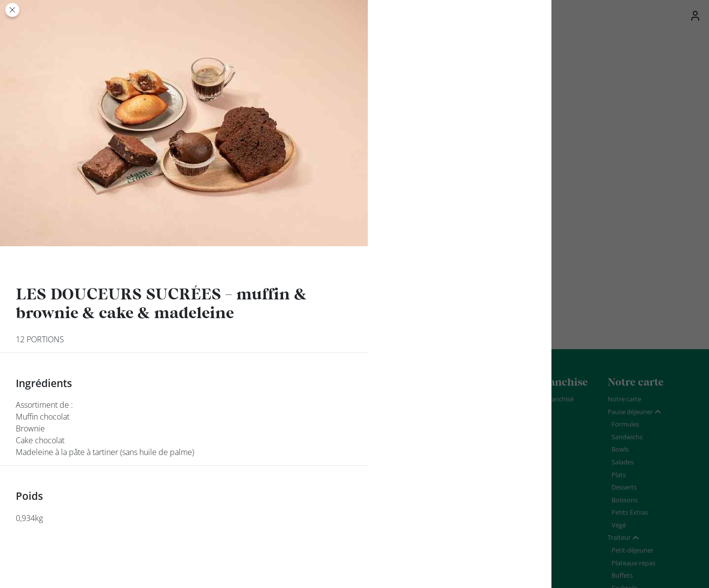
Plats (619, 475)
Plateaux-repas (633, 563)
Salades (623, 462)
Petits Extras (630, 512)
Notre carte (624, 399)
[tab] (635, 412)
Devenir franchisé (548, 399)
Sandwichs (627, 437)
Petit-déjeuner (632, 550)
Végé (619, 525)
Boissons (625, 500)
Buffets (622, 575)
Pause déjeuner (630, 412)
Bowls (620, 449)
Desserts (624, 487)
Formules (625, 424)
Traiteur (619, 537)
